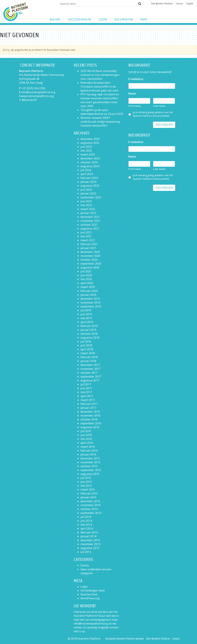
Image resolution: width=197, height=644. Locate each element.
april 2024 (87, 174)
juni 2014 (86, 521)
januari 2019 (88, 330)
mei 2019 (86, 318)
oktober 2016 (89, 419)
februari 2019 (89, 326)
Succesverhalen (79, 19)
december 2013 (90, 540)
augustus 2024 (90, 166)
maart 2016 (88, 447)
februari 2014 (89, 532)
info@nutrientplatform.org (38, 92)
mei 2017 (86, 392)
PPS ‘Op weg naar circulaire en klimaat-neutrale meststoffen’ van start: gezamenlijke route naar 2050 (100, 100)
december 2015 (90, 458)
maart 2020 (88, 287)
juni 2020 (86, 275)
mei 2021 (86, 236)
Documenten (124, 19)
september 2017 (91, 377)
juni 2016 (86, 435)
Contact (180, 4)
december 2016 (90, 412)
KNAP (144, 19)
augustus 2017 (90, 380)
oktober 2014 (89, 509)
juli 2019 (86, 310)
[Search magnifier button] (140, 4)
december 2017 (90, 365)
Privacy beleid (161, 116)
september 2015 (91, 470)
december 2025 (90, 139)
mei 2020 (86, 279)
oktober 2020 (89, 260)
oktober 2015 (89, 466)
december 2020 (90, 252)
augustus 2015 (90, 474)
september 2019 (91, 306)
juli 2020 (86, 271)
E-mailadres (136, 79)
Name (132, 94)
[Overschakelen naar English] (190, 4)
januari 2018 (88, 361)
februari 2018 (89, 357)
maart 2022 (88, 209)
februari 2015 (89, 493)
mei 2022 (86, 205)
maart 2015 (88, 490)
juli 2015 (86, 478)
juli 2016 (86, 431)
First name (135, 106)
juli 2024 (86, 170)
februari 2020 (89, 291)
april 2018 (87, 349)
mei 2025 (86, 151)
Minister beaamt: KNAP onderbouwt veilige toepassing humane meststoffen (100, 122)
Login (84, 587)
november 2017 (90, 369)
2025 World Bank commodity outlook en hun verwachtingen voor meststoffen (100, 75)
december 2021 (90, 217)
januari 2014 (88, 536)
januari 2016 (88, 454)
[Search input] (98, 4)
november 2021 (90, 221)
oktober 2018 (89, 334)
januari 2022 (88, 213)
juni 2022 (86, 201)
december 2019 (90, 299)
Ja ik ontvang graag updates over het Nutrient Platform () (153, 114)
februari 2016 (89, 451)
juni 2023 (86, 190)
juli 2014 (86, 517)
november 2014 (90, 505)
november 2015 (90, 462)
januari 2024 (88, 182)
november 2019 (90, 303)
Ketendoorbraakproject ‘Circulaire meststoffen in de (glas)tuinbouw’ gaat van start (100, 87)
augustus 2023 (90, 186)
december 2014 (90, 501)
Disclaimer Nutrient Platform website (125, 639)
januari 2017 (88, 408)
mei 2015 (86, 486)
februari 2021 (89, 244)
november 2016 (90, 416)
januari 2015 (88, 497)
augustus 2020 (90, 267)
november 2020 (90, 256)
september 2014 (91, 513)
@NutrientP (29, 100)
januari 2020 (88, 295)
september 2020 (91, 264)
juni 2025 (86, 147)
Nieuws (55, 19)
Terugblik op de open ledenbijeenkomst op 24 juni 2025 (102, 112)
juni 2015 (86, 482)
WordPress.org (90, 598)
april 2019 (87, 322)
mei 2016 (86, 439)
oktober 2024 (89, 162)
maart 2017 (88, 400)
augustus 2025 (90, 143)
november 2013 (90, 544)
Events (85, 565)
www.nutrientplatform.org (37, 96)
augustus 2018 (90, 338)
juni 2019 (86, 314)
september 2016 (91, 423)
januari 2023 (88, 193)
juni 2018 (86, 345)
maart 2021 (88, 240)
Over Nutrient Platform (162, 4)
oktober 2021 (89, 225)
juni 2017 (86, 388)
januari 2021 (88, 248)
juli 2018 (86, 341)
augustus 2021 (90, 228)
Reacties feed (89, 594)
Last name (159, 106)
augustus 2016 (90, 427)
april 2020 (87, 283)
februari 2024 (89, 178)
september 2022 (91, 197)
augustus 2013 (90, 548)
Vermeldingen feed (92, 590)
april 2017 (87, 396)
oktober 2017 (89, 373)
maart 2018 (88, 353)
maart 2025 (88, 154)
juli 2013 (86, 552)
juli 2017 (86, 384)
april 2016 (87, 443)
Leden (103, 19)
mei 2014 (86, 525)
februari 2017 (89, 404)
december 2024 (90, 158)
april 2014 (87, 528)
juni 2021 (86, 232)
